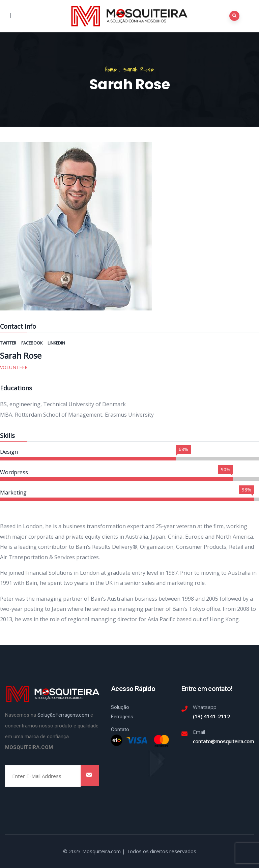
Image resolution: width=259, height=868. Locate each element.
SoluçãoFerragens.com (63, 715)
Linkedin (56, 343)
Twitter (9, 343)
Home (111, 70)
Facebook (32, 343)
